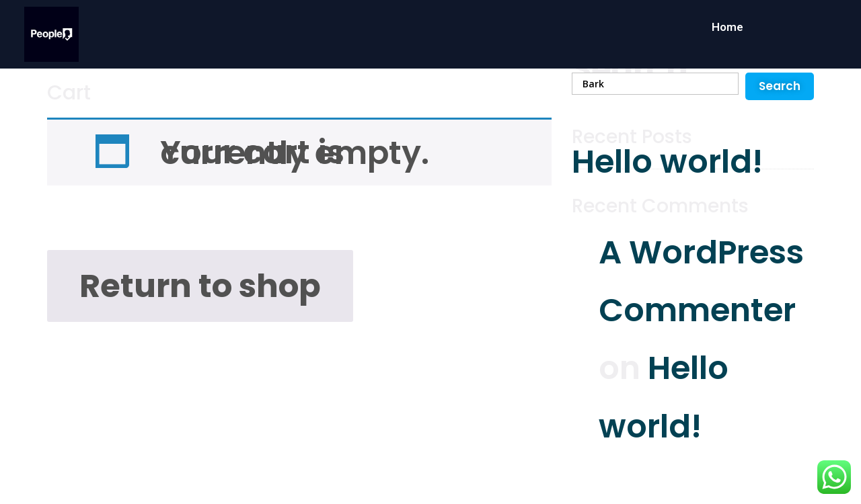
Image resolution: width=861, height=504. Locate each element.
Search (630, 69)
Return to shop (200, 286)
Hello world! (667, 162)
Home (727, 27)
